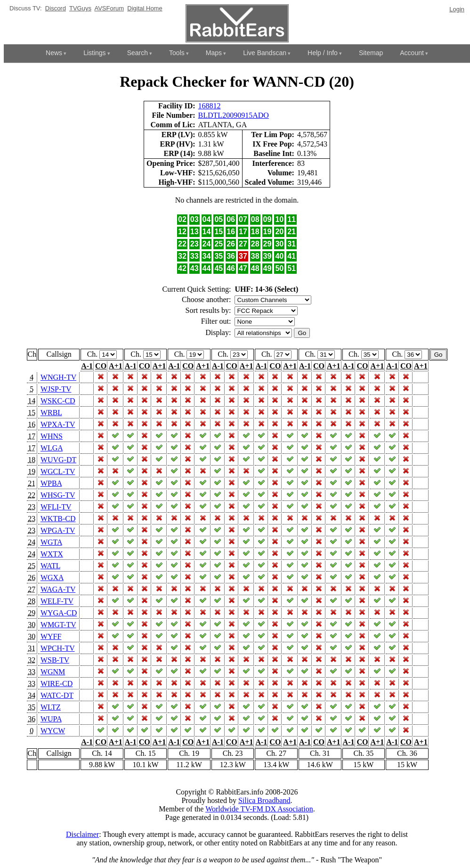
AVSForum (109, 8)
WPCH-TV (58, 648)
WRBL (51, 413)
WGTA (51, 542)
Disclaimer (82, 834)
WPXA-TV (58, 424)
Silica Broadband (264, 800)
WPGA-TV (58, 530)
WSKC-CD (58, 401)
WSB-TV (55, 660)
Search (138, 53)
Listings (94, 53)
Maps (214, 53)
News (54, 53)
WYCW (53, 731)
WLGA (52, 448)
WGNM (53, 672)
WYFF (51, 636)
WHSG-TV (58, 495)
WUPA (51, 719)
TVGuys (80, 8)
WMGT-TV (58, 625)
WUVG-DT (58, 460)
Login (457, 9)
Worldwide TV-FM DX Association (259, 809)
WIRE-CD (57, 684)
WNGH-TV (58, 377)
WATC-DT (57, 695)
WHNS (52, 436)
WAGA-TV (58, 589)
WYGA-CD (59, 613)
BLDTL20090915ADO (234, 115)
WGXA (52, 577)
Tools (177, 53)
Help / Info (323, 53)
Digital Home (145, 8)
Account (412, 53)
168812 (210, 106)
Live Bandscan (265, 53)
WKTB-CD (58, 519)
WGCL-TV (58, 471)
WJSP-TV (56, 389)
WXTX (52, 554)
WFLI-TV (56, 507)
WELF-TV (57, 601)
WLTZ (51, 707)
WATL (50, 566)
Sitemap (371, 53)
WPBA (51, 483)
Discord (56, 8)
